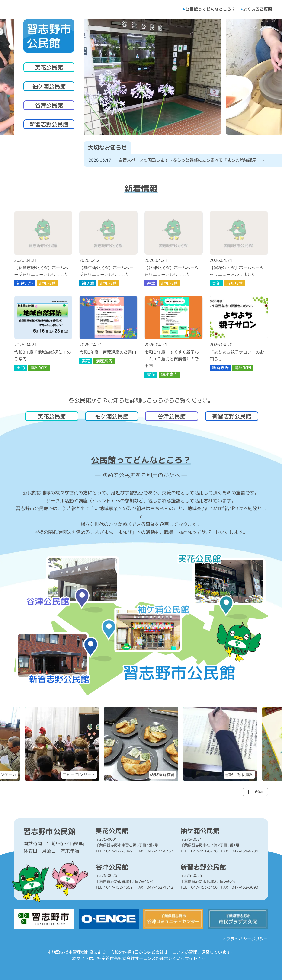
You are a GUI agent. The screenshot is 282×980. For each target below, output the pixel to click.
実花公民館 (49, 67)
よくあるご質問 (257, 9)
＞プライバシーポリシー (245, 939)
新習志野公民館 (49, 124)
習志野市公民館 (49, 831)
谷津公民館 (49, 105)
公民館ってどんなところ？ (210, 9)
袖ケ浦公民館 (49, 86)
